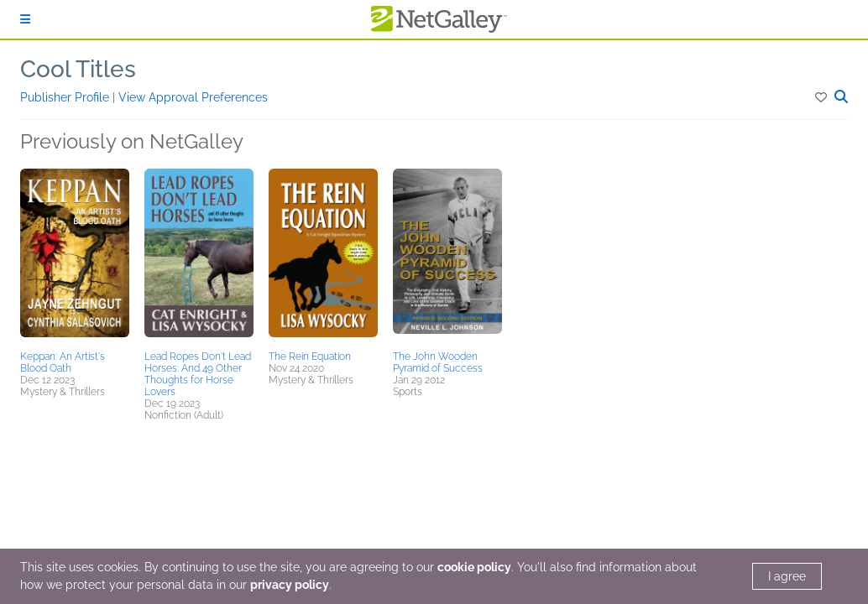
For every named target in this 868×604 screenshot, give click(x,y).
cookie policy (474, 567)
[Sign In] (25, 19)
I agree (787, 576)
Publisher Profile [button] (66, 97)
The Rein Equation (310, 357)
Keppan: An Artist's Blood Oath (63, 362)
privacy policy (290, 585)
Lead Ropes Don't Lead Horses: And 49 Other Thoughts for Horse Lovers (198, 374)
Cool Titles (78, 69)
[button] (822, 97)
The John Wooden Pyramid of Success (438, 362)
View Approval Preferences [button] (193, 97)
